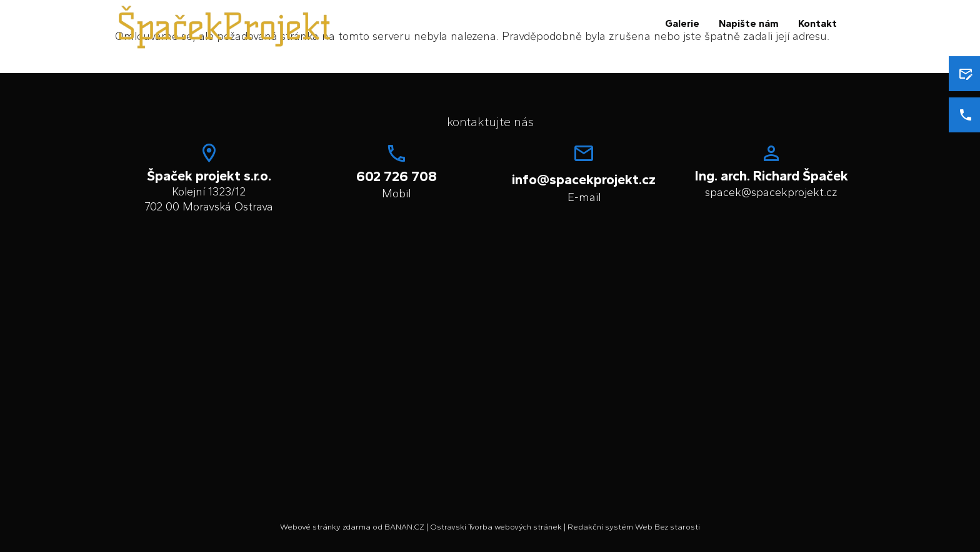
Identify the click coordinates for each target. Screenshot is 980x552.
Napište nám (749, 23)
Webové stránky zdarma (325, 527)
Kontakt (817, 23)
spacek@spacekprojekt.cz (771, 192)
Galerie (682, 23)
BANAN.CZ (404, 527)
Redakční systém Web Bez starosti (634, 527)
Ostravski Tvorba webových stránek (496, 527)
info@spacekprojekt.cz (584, 180)
